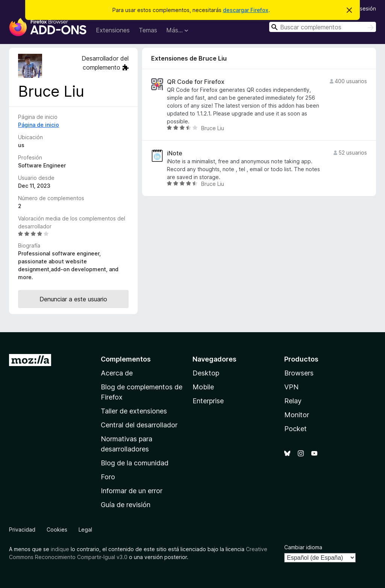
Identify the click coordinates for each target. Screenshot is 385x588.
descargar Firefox (246, 10)
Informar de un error (132, 491)
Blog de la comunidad (135, 463)
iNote (175, 153)
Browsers (299, 373)
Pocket (296, 429)
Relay (293, 401)
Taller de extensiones (134, 411)
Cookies (57, 530)
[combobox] (323, 27)
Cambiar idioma (303, 547)
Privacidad (22, 530)
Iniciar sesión (360, 8)
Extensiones (113, 30)
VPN (291, 387)
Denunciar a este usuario (73, 299)
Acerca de (117, 373)
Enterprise (208, 401)
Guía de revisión (126, 505)
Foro (108, 477)
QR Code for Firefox (196, 82)
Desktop (206, 373)
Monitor (297, 415)
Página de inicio (39, 125)
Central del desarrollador (139, 425)
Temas (148, 30)
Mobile (203, 387)
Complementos (126, 359)
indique (60, 549)
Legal (85, 530)
